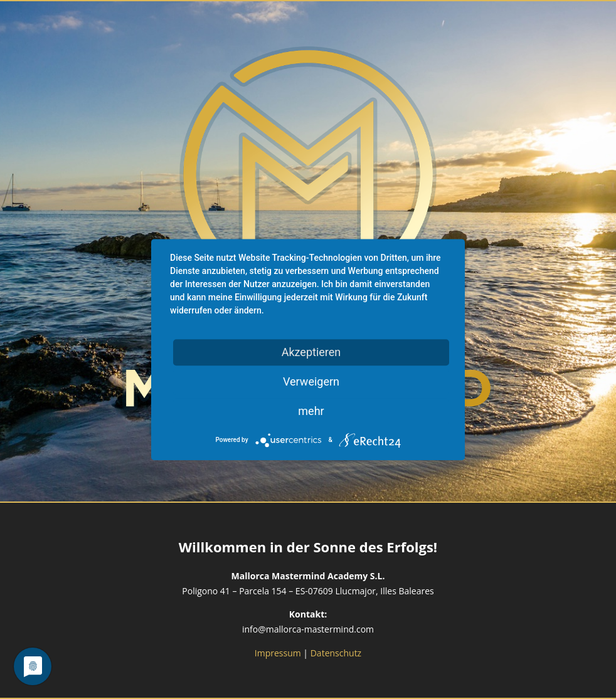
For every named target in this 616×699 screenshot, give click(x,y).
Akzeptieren (311, 352)
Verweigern (311, 381)
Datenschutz (336, 653)
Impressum (278, 653)
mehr (311, 411)
